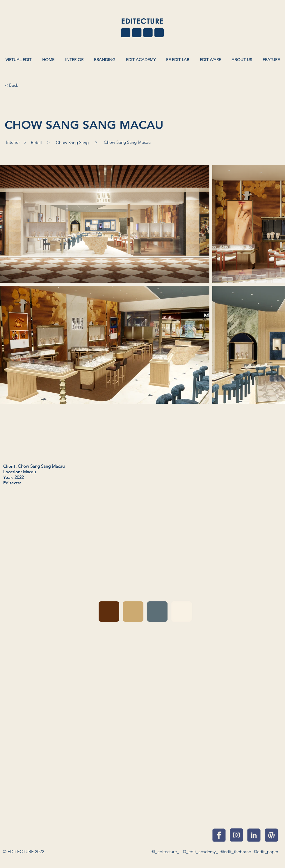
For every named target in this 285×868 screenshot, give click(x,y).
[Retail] (36, 142)
